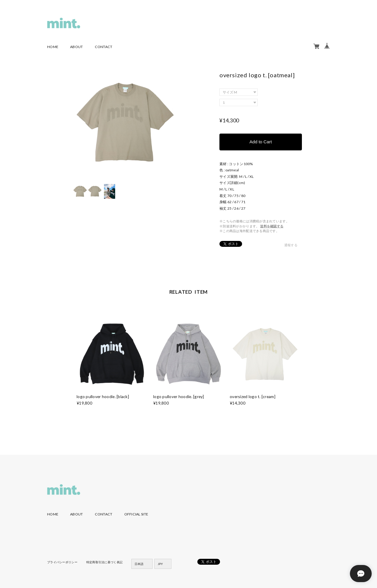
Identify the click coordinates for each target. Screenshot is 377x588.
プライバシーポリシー (62, 562)
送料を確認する (272, 226)
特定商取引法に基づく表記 (104, 562)
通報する (291, 245)
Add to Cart (261, 142)
